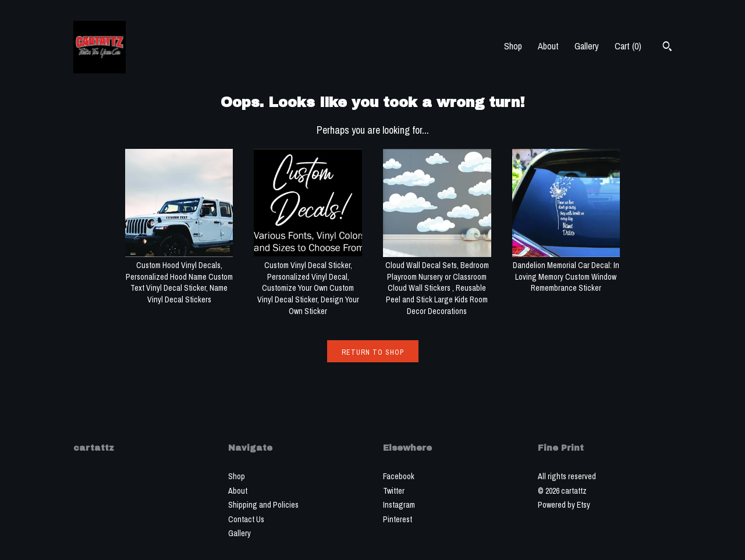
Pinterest (398, 519)
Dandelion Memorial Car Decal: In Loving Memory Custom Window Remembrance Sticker (566, 271)
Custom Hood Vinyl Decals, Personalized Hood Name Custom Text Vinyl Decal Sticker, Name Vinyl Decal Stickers (179, 277)
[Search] (667, 48)
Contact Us (246, 519)
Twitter (394, 491)
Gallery (587, 46)
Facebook (399, 476)
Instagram (399, 505)
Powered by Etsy (564, 505)
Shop (513, 46)
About (548, 46)
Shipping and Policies (263, 505)
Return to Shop (373, 352)
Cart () (628, 46)
